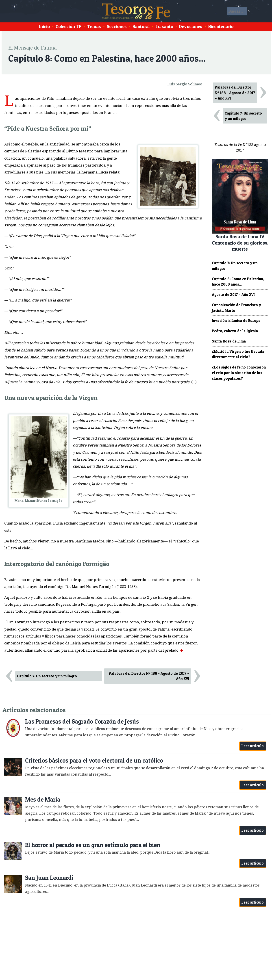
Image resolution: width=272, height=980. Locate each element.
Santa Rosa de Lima (229, 341)
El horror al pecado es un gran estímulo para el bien (93, 845)
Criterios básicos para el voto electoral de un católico (94, 760)
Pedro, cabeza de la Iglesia (235, 331)
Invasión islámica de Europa (236, 321)
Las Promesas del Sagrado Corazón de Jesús (82, 721)
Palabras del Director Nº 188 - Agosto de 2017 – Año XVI (149, 676)
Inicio (44, 26)
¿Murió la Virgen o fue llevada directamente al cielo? (238, 354)
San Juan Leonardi (49, 878)
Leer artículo (253, 746)
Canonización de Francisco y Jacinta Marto (236, 308)
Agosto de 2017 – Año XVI (233, 295)
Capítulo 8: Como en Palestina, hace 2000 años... (238, 282)
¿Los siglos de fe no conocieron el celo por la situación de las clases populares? (239, 373)
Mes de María (43, 799)
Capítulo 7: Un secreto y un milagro (47, 676)
